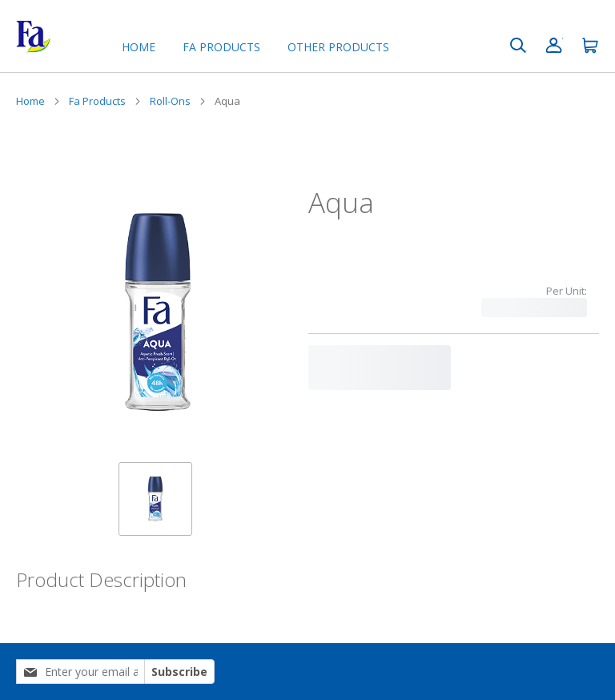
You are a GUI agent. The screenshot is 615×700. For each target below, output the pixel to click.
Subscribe (179, 672)
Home (139, 47)
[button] (155, 499)
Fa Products (97, 101)
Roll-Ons (170, 101)
